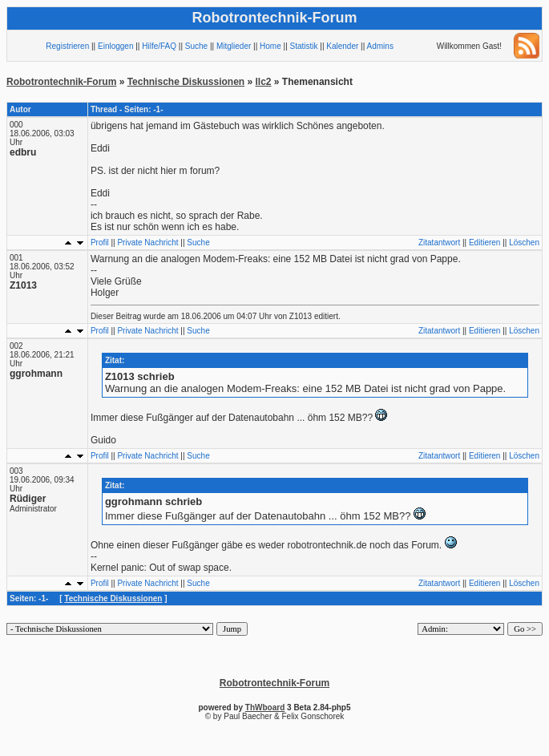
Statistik (304, 46)
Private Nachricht (147, 243)
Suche (196, 46)
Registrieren (67, 46)
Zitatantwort (439, 243)
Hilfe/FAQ (159, 46)
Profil (100, 243)
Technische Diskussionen (186, 82)
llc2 (264, 82)
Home (270, 46)
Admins (380, 46)
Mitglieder (234, 46)
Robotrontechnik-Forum (61, 82)
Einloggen (115, 46)
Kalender (342, 46)
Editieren (484, 243)
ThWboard (265, 707)
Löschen (524, 243)
